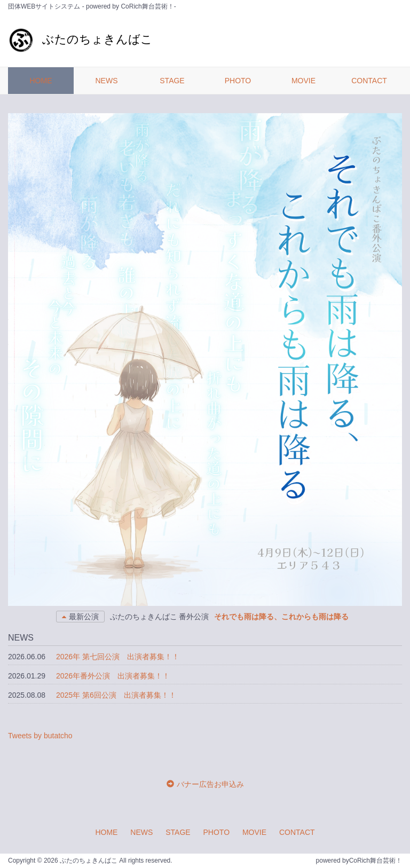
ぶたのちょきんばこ (80, 39)
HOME (41, 81)
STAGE (172, 81)
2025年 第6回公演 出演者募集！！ (116, 695)
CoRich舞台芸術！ (376, 861)
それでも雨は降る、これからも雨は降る (281, 617)
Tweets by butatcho (40, 736)
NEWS (107, 81)
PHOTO (238, 81)
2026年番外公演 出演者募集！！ (113, 676)
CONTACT (369, 81)
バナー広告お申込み (210, 784)
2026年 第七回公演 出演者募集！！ (118, 657)
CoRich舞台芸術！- (148, 6)
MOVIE (303, 81)
